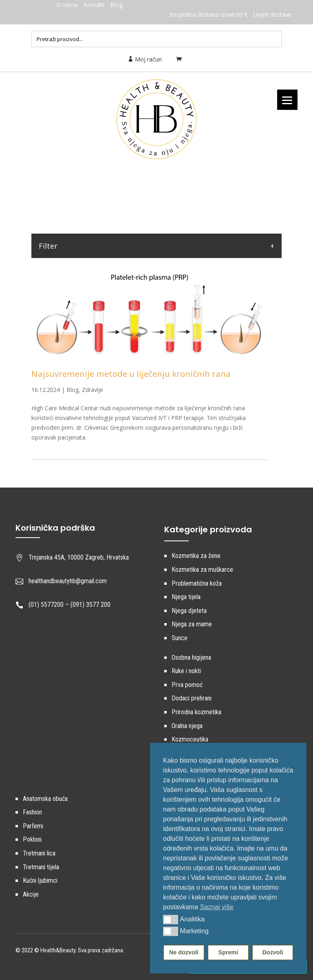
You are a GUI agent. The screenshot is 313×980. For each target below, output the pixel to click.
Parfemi (33, 826)
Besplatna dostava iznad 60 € (208, 14)
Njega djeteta (189, 611)
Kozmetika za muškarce (202, 570)
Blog (117, 5)
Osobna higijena (191, 657)
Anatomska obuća (45, 799)
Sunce (180, 638)
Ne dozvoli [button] (184, 952)
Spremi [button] (228, 952)
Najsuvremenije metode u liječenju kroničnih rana (131, 374)
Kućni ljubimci (40, 880)
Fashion (32, 812)
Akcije (31, 894)
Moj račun (145, 59)
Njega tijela (186, 597)
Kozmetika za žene (196, 556)
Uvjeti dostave (272, 14)
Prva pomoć (187, 685)
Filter (48, 246)
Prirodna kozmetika (196, 712)
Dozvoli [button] (272, 952)
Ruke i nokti (186, 671)
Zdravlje (93, 390)
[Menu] (287, 100)
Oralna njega (187, 726)
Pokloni (32, 839)
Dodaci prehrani (192, 698)
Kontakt (94, 5)
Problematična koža (197, 583)
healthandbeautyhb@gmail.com (68, 581)
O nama (67, 5)
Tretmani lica (39, 853)
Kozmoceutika (190, 739)
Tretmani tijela (41, 867)
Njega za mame (192, 624)
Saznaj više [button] (217, 907)
